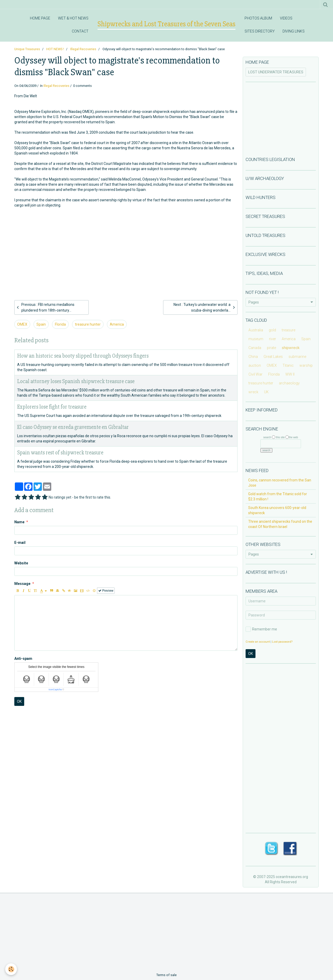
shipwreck (291, 348)
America (117, 324)
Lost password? (282, 642)
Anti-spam (23, 659)
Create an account (258, 642)
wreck (253, 392)
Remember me (261, 629)
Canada (255, 348)
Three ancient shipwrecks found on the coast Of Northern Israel (280, 524)
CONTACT (80, 31)
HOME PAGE (40, 18)
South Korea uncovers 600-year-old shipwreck (277, 510)
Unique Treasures (27, 49)
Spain (41, 324)
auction (255, 365)
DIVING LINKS (294, 31)
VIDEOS (286, 18)
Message (22, 584)
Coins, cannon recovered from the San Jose (280, 483)
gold (272, 330)
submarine (297, 357)
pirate (271, 348)
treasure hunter (88, 324)
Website (21, 563)
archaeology (289, 383)
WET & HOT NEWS (73, 18)
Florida (60, 324)
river (273, 339)
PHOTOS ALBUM (258, 18)
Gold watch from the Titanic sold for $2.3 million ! (278, 497)
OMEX (22, 324)
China (253, 357)
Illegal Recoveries (83, 49)
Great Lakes (273, 357)
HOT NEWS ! (55, 49)
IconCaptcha (55, 689)
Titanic (288, 365)
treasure (289, 330)
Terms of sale (166, 975)
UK (266, 392)
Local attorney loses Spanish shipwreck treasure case (76, 381)
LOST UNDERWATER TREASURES (276, 72)
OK (19, 701)
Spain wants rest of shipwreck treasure (60, 453)
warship (306, 365)
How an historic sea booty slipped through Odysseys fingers (83, 356)
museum (256, 339)
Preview (106, 591)
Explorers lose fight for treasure (52, 407)
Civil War (255, 374)
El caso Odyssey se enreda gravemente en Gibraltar (73, 427)
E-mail (20, 543)
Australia (256, 330)
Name (19, 522)
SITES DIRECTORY (260, 31)
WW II (290, 374)
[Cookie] (11, 969)
